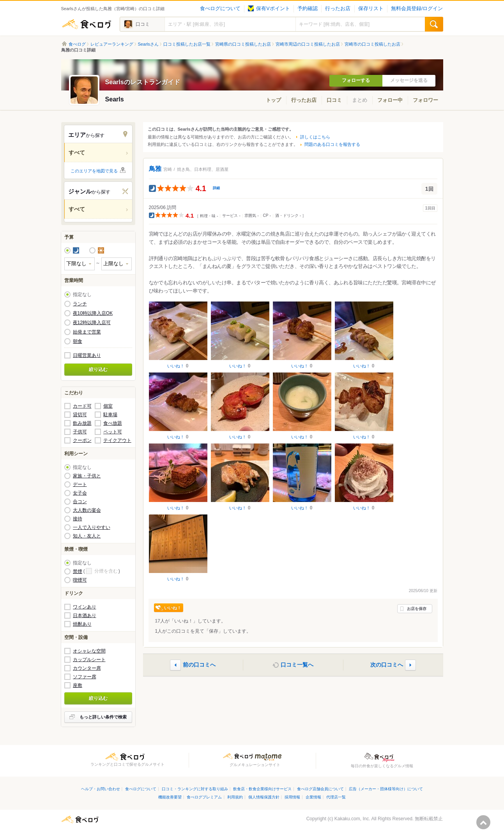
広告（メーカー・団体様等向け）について (386, 789)
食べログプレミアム (204, 797)
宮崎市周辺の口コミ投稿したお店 (308, 44)
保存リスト (371, 9)
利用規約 (235, 797)
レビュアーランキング (112, 44)
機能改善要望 (170, 797)
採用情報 (292, 797)
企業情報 (313, 797)
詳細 (216, 188)
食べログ (87, 24)
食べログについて (220, 9)
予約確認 (308, 9)
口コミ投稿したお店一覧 (187, 44)
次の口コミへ (387, 665)
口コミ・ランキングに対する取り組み (195, 789)
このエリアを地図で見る (94, 171)
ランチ (80, 304)
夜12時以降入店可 (92, 323)
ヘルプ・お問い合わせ (101, 789)
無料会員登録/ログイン (417, 9)
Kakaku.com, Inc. (352, 819)
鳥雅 (155, 169)
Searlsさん (148, 44)
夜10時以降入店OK (93, 313)
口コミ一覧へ (297, 665)
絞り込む (98, 369)
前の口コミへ (199, 665)
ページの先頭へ (483, 822)
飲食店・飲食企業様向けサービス (262, 789)
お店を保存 (417, 609)
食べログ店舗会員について (320, 789)
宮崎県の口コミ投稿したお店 (243, 44)
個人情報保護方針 (264, 797)
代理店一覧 (336, 797)
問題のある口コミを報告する (332, 144)
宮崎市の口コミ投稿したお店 (372, 44)
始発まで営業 (87, 332)
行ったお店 (338, 9)
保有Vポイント (269, 9)
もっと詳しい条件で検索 (103, 717)
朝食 (78, 341)
